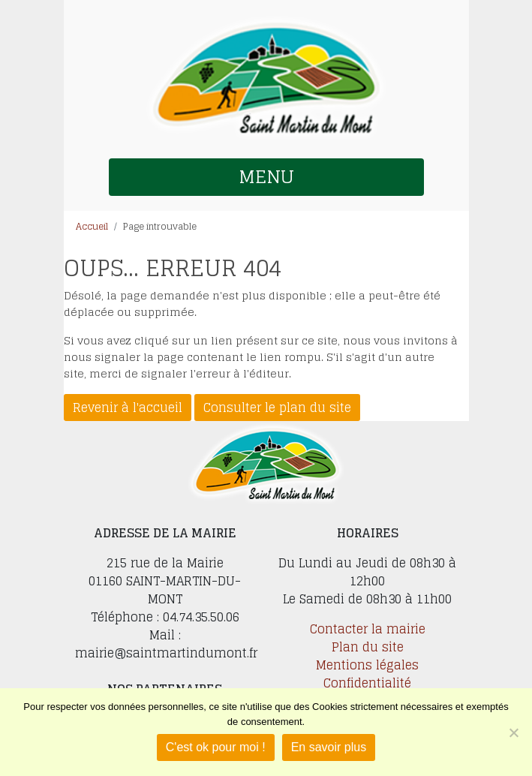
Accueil (92, 226)
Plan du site (368, 647)
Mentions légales (367, 665)
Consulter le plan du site (277, 408)
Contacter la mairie (368, 629)
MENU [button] (266, 177)
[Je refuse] (513, 732)
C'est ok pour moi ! (216, 747)
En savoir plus (329, 747)
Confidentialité (367, 683)
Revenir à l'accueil (128, 408)
